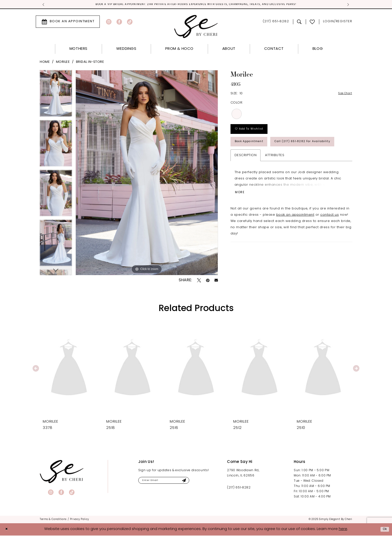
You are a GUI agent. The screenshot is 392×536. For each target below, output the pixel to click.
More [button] (241, 218)
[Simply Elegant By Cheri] (196, 27)
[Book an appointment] (68, 22)
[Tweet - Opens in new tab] (199, 281)
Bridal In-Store (90, 63)
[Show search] (299, 22)
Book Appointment (254, 148)
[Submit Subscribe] (197, 482)
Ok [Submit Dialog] (384, 530)
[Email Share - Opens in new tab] (216, 281)
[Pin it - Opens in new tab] (208, 281)
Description (246, 179)
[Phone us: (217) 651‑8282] (276, 22)
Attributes (275, 179)
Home (45, 63)
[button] (338, 22)
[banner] (62, 472)
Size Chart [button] (343, 94)
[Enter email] (171, 482)
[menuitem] (68, 22)
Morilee (63, 63)
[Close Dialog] (7, 530)
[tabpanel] (56, 96)
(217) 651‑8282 (239, 488)
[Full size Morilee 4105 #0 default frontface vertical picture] (147, 173)
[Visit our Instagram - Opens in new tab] (109, 22)
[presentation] (69, 369)
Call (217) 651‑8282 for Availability (269, 164)
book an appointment (295, 241)
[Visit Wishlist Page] (312, 22)
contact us (329, 241)
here (343, 530)
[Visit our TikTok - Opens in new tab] (130, 22)
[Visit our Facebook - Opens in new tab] (119, 22)
